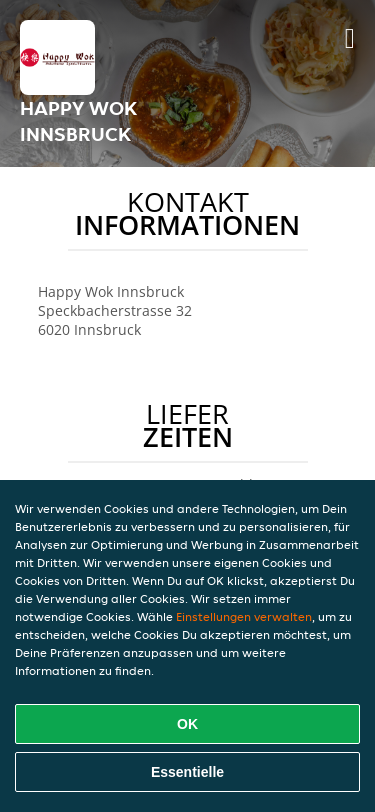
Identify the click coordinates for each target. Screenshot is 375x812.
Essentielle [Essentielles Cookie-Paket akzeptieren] (187, 772)
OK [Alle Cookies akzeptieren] (187, 724)
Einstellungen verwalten (244, 616)
